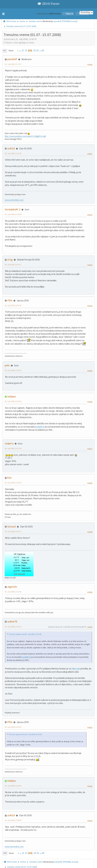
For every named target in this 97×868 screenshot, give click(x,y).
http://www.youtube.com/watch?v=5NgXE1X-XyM (25, 136)
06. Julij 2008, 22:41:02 (13, 592)
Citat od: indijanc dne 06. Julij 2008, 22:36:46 (25, 634)
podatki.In (40, 427)
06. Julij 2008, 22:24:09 (13, 214)
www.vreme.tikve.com (14, 200)
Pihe (10, 300)
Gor (5, 853)
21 (23, 50)
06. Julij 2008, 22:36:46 (13, 401)
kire (9, 478)
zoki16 (11, 148)
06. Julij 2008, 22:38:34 (13, 483)
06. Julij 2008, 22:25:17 (13, 265)
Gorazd (12, 526)
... (20, 50)
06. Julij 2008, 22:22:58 (13, 153)
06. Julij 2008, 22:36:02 (13, 370)
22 (26, 50)
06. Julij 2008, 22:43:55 (13, 727)
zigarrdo (12, 587)
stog (10, 259)
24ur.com (76, 669)
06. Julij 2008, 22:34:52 (13, 305)
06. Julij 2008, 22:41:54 (13, 627)
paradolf (57, 21)
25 (37, 50)
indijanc (12, 396)
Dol (5, 51)
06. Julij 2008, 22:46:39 (13, 786)
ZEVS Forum (48, 4)
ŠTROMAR (66, 21)
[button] (4, 14)
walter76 (12, 621)
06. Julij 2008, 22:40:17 (13, 531)
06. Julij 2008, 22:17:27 (13, 64)
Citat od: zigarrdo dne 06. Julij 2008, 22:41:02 (25, 734)
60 (43, 50)
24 (34, 50)
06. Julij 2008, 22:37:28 (13, 448)
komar (74, 21)
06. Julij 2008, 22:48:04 (13, 820)
